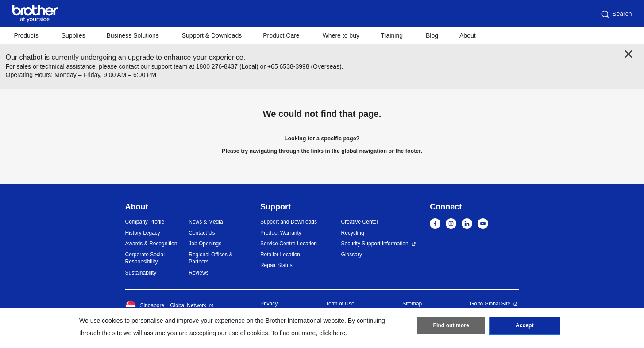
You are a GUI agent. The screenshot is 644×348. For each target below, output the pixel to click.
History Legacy (143, 233)
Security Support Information (375, 244)
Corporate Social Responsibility (145, 258)
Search (616, 14)
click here (332, 333)
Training (392, 35)
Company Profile (145, 222)
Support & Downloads (212, 35)
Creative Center (360, 222)
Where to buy (341, 35)
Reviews (199, 273)
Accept (524, 326)
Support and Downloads (289, 222)
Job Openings (205, 244)
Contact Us (202, 233)
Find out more (451, 326)
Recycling (353, 233)
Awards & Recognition (151, 244)
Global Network (188, 305)
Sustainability (141, 273)
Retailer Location (280, 255)
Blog (432, 35)
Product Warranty (281, 233)
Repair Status (276, 265)
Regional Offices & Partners (210, 258)
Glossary (352, 255)
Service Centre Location (289, 244)
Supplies (73, 35)
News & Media (206, 222)
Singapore (145, 305)
